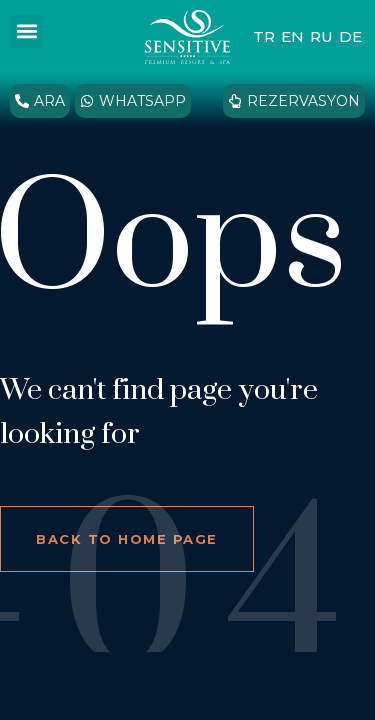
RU (321, 36)
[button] (26, 31)
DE (350, 36)
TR (264, 36)
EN (292, 36)
